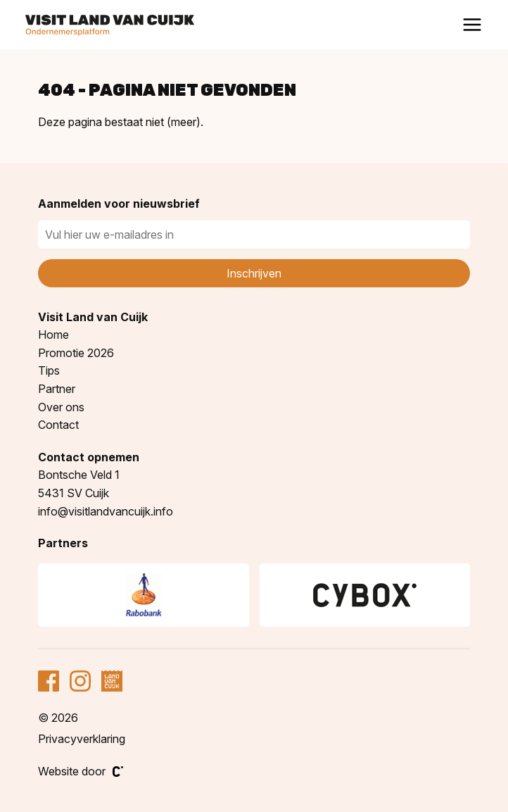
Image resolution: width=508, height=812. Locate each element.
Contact (58, 425)
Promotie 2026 (76, 353)
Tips (49, 370)
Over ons (61, 407)
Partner (57, 389)
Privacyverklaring (82, 739)
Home (53, 335)
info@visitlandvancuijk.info (106, 511)
